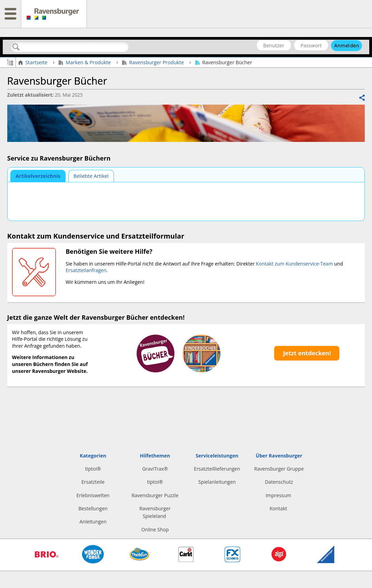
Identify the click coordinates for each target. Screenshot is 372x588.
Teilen (362, 98)
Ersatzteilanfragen (86, 270)
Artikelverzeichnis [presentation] (38, 176)
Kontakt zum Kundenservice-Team (295, 264)
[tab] (38, 176)
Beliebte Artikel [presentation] (91, 176)
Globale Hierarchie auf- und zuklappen (10, 62)
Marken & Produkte (85, 62)
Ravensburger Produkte (154, 62)
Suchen (16, 47)
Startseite (33, 62)
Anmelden (347, 46)
